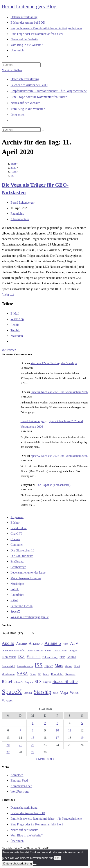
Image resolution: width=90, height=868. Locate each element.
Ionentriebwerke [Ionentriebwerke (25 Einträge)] (25, 666)
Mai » (51, 759)
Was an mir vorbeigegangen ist (30, 617)
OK (57, 858)
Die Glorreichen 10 (22, 550)
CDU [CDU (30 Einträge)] (48, 651)
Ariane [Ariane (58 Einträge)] (21, 643)
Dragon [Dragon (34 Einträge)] (73, 650)
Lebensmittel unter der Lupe (28, 573)
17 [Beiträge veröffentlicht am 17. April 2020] (57, 738)
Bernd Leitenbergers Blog (29, 6)
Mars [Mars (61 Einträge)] (59, 666)
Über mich (18, 115)
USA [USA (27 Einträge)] (56, 693)
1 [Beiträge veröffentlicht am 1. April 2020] (33, 723)
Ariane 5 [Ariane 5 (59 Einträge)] (36, 643)
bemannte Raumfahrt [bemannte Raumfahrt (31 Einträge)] (14, 651)
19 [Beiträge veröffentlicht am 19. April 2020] (82, 738)
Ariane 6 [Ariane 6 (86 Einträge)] (53, 643)
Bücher (15, 523)
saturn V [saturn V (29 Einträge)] (19, 682)
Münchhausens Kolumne (26, 578)
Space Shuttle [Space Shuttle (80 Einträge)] (65, 681)
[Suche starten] (43, 131)
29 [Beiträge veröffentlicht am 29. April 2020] (33, 752)
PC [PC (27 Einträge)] (40, 674)
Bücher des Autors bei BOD (29, 85)
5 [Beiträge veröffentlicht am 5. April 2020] (82, 723)
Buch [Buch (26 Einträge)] (30, 651)
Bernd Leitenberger (22, 203)
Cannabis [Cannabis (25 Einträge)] (39, 651)
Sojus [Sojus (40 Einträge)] (47, 682)
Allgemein (17, 517)
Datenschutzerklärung (25, 79)
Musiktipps (17, 584)
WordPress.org (20, 792)
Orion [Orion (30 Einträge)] (33, 674)
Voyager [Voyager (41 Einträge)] (7, 700)
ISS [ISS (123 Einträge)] (39, 665)
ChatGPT (16, 534)
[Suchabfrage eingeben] (21, 65)
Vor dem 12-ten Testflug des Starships (54, 363)
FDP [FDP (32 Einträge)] (62, 657)
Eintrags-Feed (19, 781)
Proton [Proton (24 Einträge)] (46, 674)
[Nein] (35, 864)
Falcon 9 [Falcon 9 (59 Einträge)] (33, 657)
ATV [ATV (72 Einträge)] (74, 643)
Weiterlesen (9, 350)
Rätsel (14, 600)
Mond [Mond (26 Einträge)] (77, 666)
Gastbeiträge (18, 567)
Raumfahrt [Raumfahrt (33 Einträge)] (57, 674)
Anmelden (17, 775)
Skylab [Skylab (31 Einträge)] (29, 682)
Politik (15, 589)
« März (40, 759)
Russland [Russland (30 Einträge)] (70, 674)
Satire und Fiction (22, 606)
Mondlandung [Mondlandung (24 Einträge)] (8, 674)
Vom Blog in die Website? (28, 109)
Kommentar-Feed (21, 786)
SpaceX (15, 612)
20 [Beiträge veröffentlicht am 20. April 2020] (8, 745)
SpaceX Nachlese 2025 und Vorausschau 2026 (59, 392)
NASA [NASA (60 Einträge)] (22, 674)
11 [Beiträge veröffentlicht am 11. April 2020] (70, 730)
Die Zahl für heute (22, 556)
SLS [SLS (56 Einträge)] (38, 682)
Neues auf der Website (25, 103)
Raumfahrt (17, 214)
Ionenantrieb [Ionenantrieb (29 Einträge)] (9, 666)
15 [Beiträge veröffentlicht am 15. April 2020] (33, 738)
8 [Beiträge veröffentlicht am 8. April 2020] (33, 730)
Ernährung (17, 561)
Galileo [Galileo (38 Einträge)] (71, 657)
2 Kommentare (20, 219)
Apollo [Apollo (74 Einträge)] (8, 643)
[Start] (13, 164)
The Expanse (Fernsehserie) (53, 485)
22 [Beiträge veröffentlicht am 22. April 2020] (33, 745)
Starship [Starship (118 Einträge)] (43, 692)
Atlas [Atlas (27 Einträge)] (66, 644)
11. (12, 175)
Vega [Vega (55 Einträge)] (64, 692)
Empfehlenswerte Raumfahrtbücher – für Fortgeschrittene (49, 91)
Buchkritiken (19, 528)
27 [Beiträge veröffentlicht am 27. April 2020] (8, 752)
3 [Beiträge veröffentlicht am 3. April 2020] (57, 723)
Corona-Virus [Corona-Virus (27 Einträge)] (60, 651)
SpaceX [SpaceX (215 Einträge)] (12, 692)
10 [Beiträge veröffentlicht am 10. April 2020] (57, 730)
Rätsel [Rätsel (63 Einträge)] (7, 681)
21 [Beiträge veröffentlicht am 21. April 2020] (20, 745)
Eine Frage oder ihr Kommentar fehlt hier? (39, 97)
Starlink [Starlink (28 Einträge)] (28, 693)
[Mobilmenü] (12, 70)
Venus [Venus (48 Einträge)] (74, 693)
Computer (17, 545)
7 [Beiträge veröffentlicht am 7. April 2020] (20, 730)
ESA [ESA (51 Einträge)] (21, 657)
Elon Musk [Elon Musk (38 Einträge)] (9, 657)
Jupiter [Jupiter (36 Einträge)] (49, 666)
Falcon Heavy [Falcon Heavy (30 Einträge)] (50, 657)
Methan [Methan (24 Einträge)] (68, 666)
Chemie (15, 539)
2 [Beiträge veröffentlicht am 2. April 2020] (45, 723)
